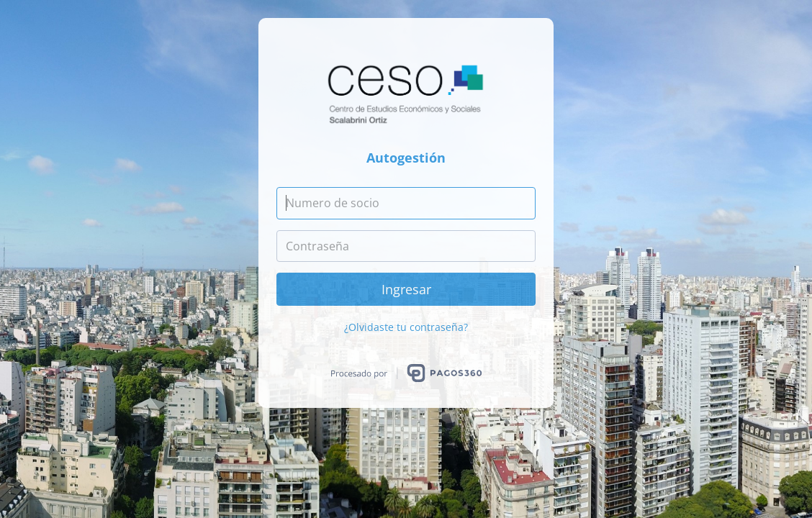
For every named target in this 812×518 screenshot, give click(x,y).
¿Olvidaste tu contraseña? (406, 327)
